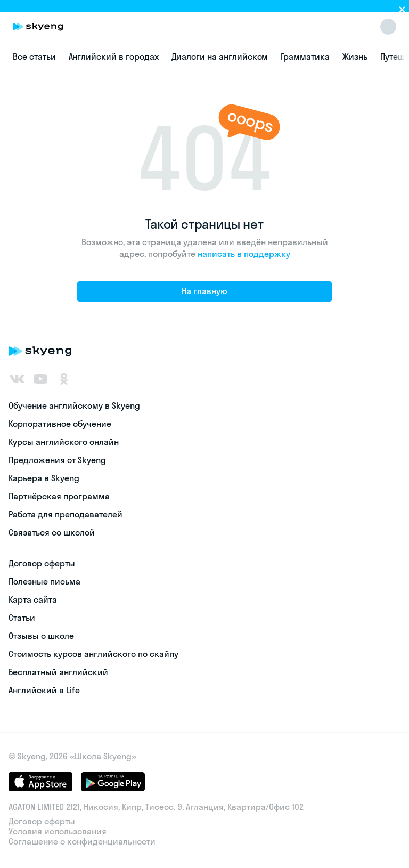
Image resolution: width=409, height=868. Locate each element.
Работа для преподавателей (66, 514)
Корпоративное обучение (60, 424)
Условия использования (58, 832)
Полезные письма (44, 581)
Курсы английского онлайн (64, 442)
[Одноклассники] (64, 379)
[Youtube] (40, 379)
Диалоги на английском (220, 56)
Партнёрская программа (59, 496)
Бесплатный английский (58, 672)
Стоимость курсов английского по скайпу (93, 654)
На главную (204, 291)
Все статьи (34, 56)
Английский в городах (114, 56)
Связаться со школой (52, 532)
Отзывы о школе (41, 636)
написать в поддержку (244, 254)
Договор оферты (42, 563)
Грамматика (305, 56)
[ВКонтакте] (17, 379)
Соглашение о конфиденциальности (82, 842)
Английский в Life (44, 690)
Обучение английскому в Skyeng (74, 405)
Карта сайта (33, 599)
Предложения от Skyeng (57, 460)
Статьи (22, 618)
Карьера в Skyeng (44, 478)
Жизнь (355, 56)
